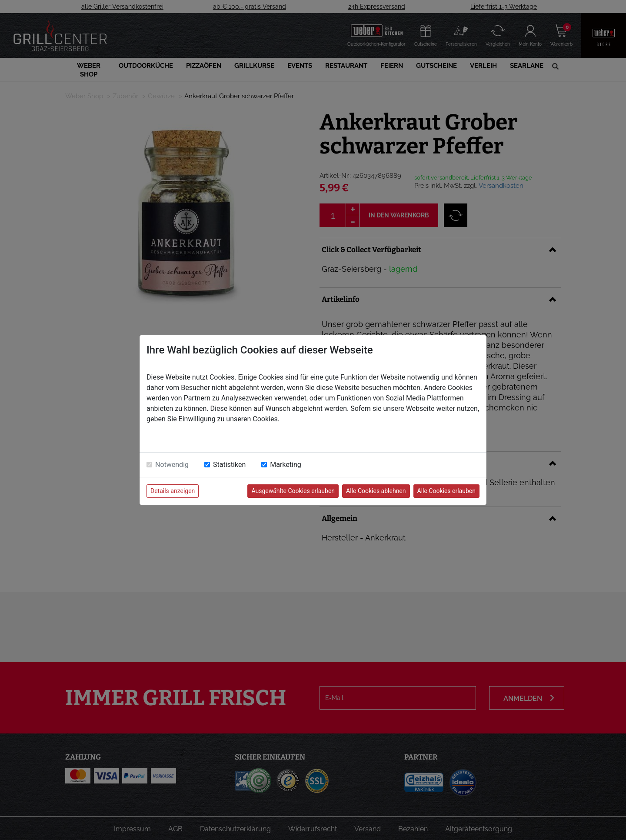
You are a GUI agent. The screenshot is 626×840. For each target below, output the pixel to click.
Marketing (285, 465)
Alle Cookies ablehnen (376, 491)
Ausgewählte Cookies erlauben (293, 491)
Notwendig (172, 465)
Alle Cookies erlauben (446, 491)
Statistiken (229, 465)
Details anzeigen (173, 491)
